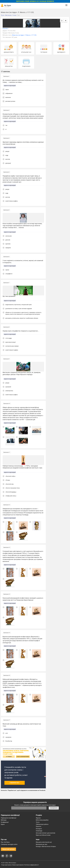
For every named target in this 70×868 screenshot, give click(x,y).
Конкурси (39, 829)
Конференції (5, 822)
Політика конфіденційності (31, 865)
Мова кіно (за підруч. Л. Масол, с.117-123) (24, 35)
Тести (38, 822)
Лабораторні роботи (42, 824)
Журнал (38, 818)
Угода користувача (6, 865)
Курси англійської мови (43, 835)
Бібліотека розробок (42, 820)
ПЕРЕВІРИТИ (54, 808)
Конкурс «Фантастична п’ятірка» (46, 846)
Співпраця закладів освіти (9, 844)
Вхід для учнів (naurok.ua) (44, 842)
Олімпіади (39, 831)
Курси (3, 824)
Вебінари (4, 820)
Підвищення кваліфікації (9, 818)
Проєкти (39, 826)
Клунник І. (6, 28)
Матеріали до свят (42, 844)
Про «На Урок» (5, 842)
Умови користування (18, 865)
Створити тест (15, 783)
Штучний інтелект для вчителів (46, 833)
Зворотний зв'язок (8, 849)
